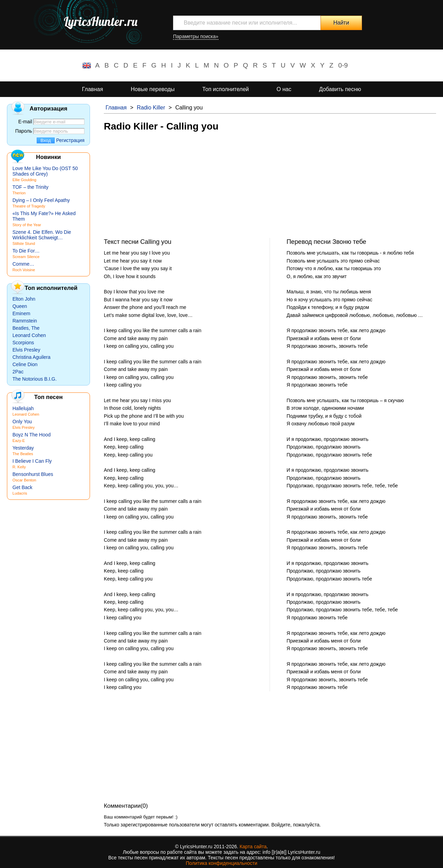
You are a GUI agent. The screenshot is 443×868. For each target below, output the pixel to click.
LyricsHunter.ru (101, 21)
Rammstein (25, 321)
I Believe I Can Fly (32, 461)
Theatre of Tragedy (29, 206)
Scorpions (23, 343)
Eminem (21, 313)
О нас (284, 89)
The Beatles (23, 454)
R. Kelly (19, 467)
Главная (93, 89)
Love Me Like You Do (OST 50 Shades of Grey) (45, 171)
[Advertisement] (270, 189)
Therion (19, 193)
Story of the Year (27, 225)
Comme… (23, 264)
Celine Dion (25, 364)
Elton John (24, 299)
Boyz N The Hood (31, 435)
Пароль (24, 131)
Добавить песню (340, 89)
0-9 (343, 65)
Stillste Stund (24, 243)
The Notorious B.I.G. (35, 379)
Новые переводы (153, 89)
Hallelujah (23, 408)
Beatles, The (26, 328)
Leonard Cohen (29, 335)
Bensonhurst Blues (33, 474)
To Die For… (26, 251)
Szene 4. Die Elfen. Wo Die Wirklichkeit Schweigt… (42, 235)
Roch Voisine (24, 270)
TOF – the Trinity (30, 187)
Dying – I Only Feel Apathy (41, 200)
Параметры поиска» (196, 36)
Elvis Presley (26, 350)
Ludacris (20, 493)
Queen (20, 306)
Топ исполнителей (226, 89)
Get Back (22, 487)
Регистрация (70, 140)
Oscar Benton (24, 480)
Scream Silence (26, 257)
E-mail (25, 122)
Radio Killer (151, 108)
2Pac (18, 372)
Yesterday (23, 448)
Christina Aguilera (31, 357)
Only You (22, 422)
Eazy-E (19, 441)
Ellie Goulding (24, 180)
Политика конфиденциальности (222, 863)
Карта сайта (253, 847)
